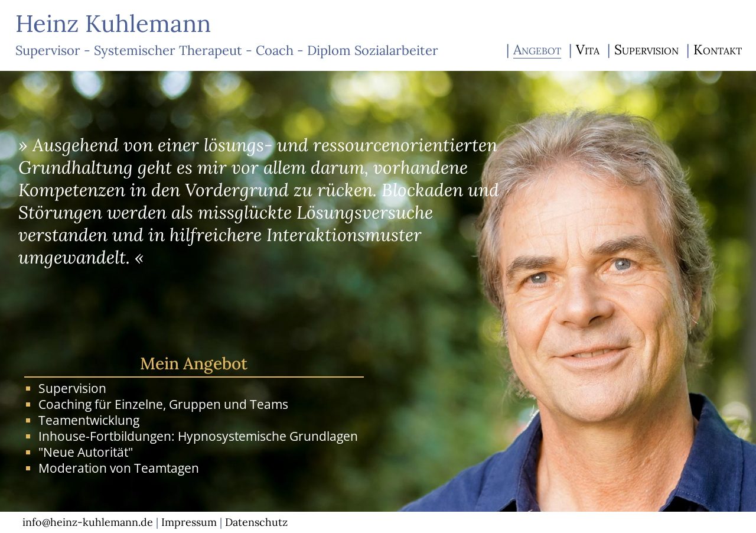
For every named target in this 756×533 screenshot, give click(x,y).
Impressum (189, 522)
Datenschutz (256, 522)
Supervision (646, 49)
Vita (588, 49)
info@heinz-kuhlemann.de (88, 522)
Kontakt (718, 49)
